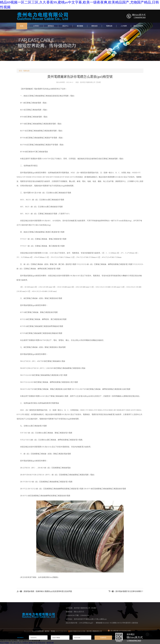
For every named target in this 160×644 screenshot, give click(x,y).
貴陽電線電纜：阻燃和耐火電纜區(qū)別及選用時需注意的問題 (48, 591)
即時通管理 (127, 623)
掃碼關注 (119, 641)
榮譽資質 (95, 26)
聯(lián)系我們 (138, 26)
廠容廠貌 (80, 26)
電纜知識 (109, 26)
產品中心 (65, 26)
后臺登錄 (135, 623)
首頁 (22, 26)
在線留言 (103, 638)
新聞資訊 (51, 26)
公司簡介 (36, 26)
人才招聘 (124, 26)
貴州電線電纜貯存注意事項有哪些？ (129, 591)
